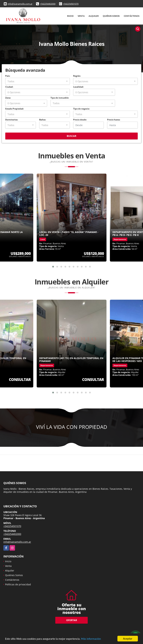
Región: (77, 76)
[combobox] (38, 81)
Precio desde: (80, 120)
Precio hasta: (114, 120)
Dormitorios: (12, 120)
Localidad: (78, 87)
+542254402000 (48, 4)
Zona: (8, 98)
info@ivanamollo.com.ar (20, 4)
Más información (91, 639)
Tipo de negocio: (81, 109)
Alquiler (94, 16)
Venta (81, 16)
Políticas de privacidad (18, 584)
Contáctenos (132, 16)
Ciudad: (9, 87)
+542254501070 (71, 4)
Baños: (43, 120)
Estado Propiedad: (15, 109)
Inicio (70, 16)
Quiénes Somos (111, 16)
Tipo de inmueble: (60, 98)
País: (8, 76)
